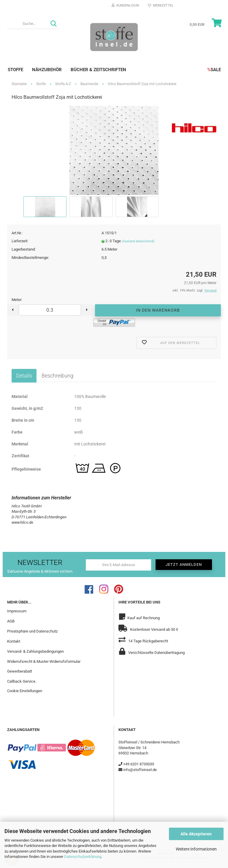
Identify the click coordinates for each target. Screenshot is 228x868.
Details (24, 376)
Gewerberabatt (20, 671)
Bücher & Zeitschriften (98, 70)
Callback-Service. (22, 681)
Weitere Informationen (196, 849)
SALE (214, 70)
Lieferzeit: (20, 241)
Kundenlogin (125, 5)
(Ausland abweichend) (138, 241)
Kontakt (14, 641)
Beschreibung (57, 376)
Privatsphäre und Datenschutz (32, 631)
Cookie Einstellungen (25, 691)
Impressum (17, 611)
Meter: (17, 300)
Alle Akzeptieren (196, 834)
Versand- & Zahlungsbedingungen (35, 651)
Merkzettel (161, 5)
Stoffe (15, 70)
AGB (11, 621)
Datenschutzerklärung (83, 857)
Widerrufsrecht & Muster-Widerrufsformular (44, 661)
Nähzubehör (47, 70)
